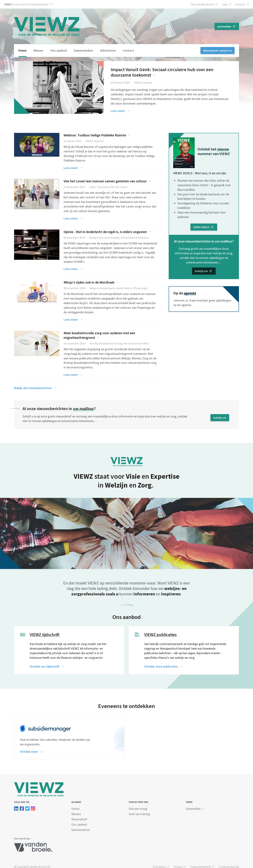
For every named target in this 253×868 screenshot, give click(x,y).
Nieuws (38, 50)
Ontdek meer (29, 752)
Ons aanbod (59, 50)
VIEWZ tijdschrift (45, 635)
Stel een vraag (138, 809)
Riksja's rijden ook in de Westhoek (89, 282)
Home (22, 50)
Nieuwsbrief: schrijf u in (218, 51)
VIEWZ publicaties (160, 635)
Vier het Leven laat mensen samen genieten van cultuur (105, 181)
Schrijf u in (201, 271)
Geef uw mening (139, 814)
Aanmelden (224, 26)
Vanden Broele (40, 4)
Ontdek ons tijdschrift (45, 666)
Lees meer (118, 111)
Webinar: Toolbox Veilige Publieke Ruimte (95, 135)
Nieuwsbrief (79, 819)
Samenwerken (83, 50)
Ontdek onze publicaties (161, 666)
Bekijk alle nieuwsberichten (33, 388)
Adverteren (108, 50)
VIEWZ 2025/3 (201, 227)
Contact (240, 4)
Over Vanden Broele (202, 4)
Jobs (225, 4)
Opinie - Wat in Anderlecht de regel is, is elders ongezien (105, 232)
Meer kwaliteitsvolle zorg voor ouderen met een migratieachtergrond (99, 335)
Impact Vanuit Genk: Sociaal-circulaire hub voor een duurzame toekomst (162, 72)
